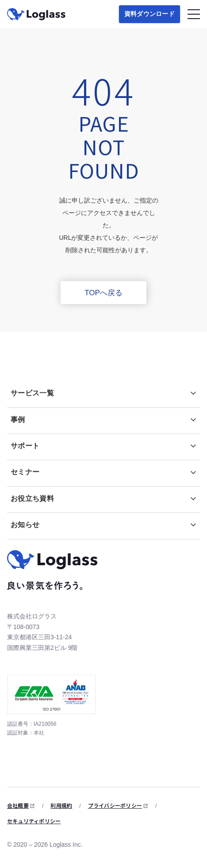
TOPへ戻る (103, 293)
